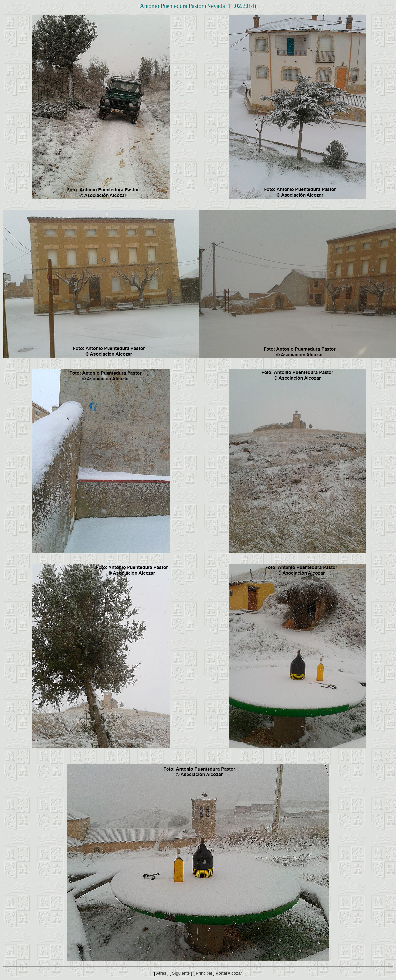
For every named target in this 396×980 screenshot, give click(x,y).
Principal (204, 973)
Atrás (161, 973)
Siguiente (181, 973)
